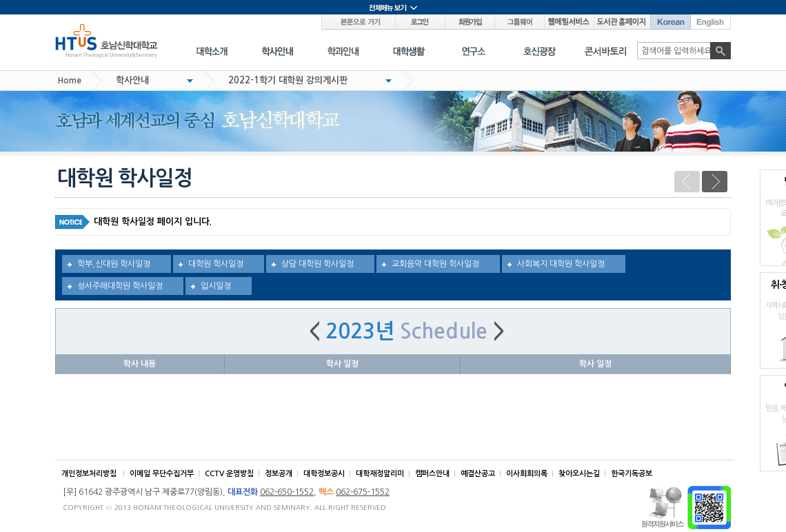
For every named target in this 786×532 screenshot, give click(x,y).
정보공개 (279, 474)
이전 (687, 182)
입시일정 (216, 286)
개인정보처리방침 (89, 474)
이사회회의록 (527, 474)
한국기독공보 (632, 474)
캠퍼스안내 (432, 474)
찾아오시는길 (579, 474)
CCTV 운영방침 (229, 474)
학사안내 (132, 80)
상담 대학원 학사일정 (318, 264)
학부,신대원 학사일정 (114, 264)
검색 (720, 51)
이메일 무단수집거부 (162, 474)
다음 (715, 182)
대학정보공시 (324, 474)
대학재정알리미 (380, 474)
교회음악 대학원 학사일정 (435, 264)
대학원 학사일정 (216, 264)
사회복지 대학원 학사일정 (561, 264)
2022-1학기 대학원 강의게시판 (288, 80)
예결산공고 (478, 474)
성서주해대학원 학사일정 (120, 286)
